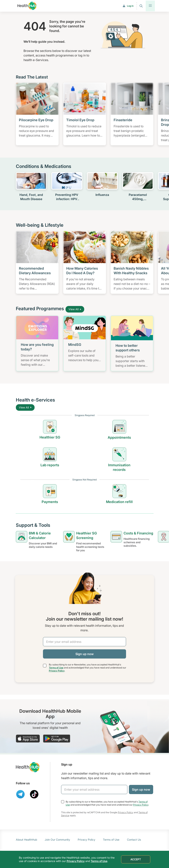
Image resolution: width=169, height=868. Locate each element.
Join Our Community (57, 840)
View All (75, 309)
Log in (130, 6)
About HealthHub (26, 840)
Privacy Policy (57, 671)
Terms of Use (56, 668)
